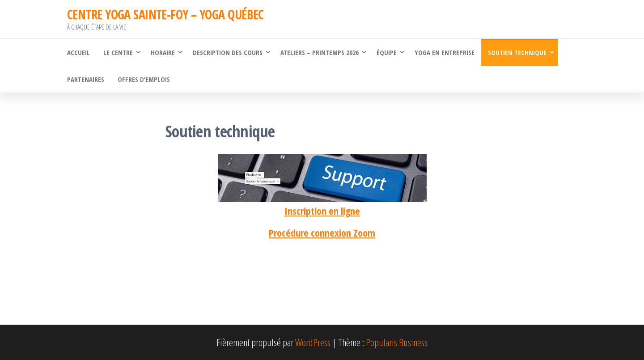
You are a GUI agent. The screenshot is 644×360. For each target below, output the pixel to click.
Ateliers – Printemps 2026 (320, 52)
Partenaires (86, 79)
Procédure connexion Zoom (322, 233)
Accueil (78, 52)
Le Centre (118, 52)
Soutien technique (517, 52)
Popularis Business (397, 342)
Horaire (163, 52)
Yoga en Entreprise (445, 52)
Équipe (387, 52)
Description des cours (228, 52)
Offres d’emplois (144, 79)
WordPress (313, 342)
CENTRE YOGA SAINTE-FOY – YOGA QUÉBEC (165, 14)
